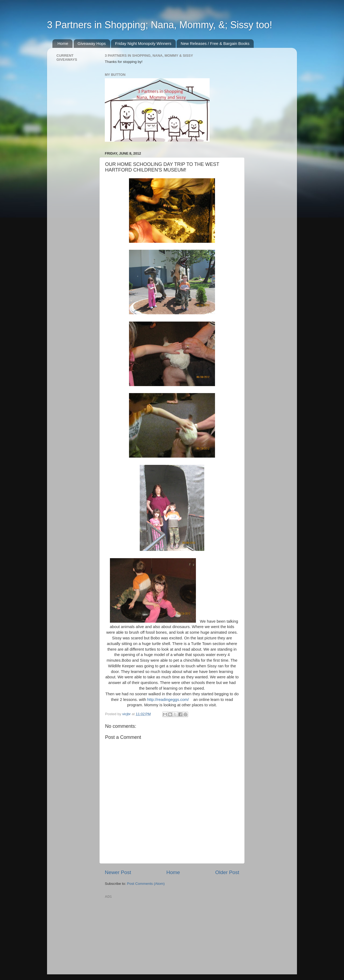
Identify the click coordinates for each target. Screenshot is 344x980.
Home (63, 43)
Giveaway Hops (92, 43)
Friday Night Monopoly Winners (143, 43)
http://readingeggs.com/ (168, 700)
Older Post (227, 872)
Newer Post (118, 872)
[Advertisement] (145, 934)
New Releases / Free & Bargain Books (215, 43)
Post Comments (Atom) (146, 884)
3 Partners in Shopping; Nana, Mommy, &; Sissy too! (160, 25)
